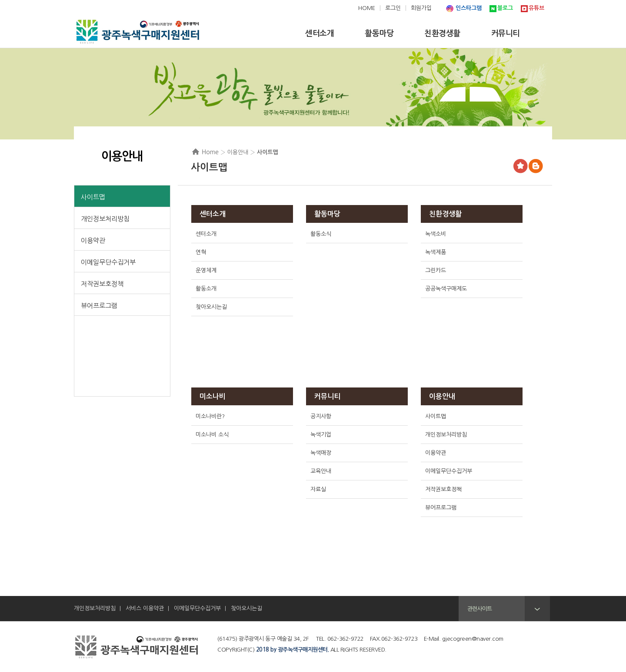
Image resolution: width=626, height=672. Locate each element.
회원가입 (421, 8)
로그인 (393, 8)
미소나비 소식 (212, 435)
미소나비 (213, 396)
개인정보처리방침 (105, 219)
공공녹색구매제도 (446, 289)
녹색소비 (436, 234)
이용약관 (93, 240)
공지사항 (321, 416)
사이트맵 (93, 197)
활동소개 (206, 289)
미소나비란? (210, 416)
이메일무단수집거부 (108, 262)
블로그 (505, 8)
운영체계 (206, 270)
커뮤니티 (327, 396)
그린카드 (436, 270)
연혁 (201, 252)
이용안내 (442, 396)
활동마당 (327, 214)
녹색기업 (321, 435)
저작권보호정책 (102, 284)
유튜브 (536, 8)
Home (210, 152)
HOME (367, 8)
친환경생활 (445, 214)
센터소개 (213, 214)
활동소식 (321, 234)
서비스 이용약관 (145, 608)
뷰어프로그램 (99, 306)
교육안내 (321, 471)
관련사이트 (479, 609)
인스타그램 (469, 8)
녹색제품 (436, 252)
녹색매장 (321, 453)
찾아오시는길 (211, 307)
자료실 (318, 489)
